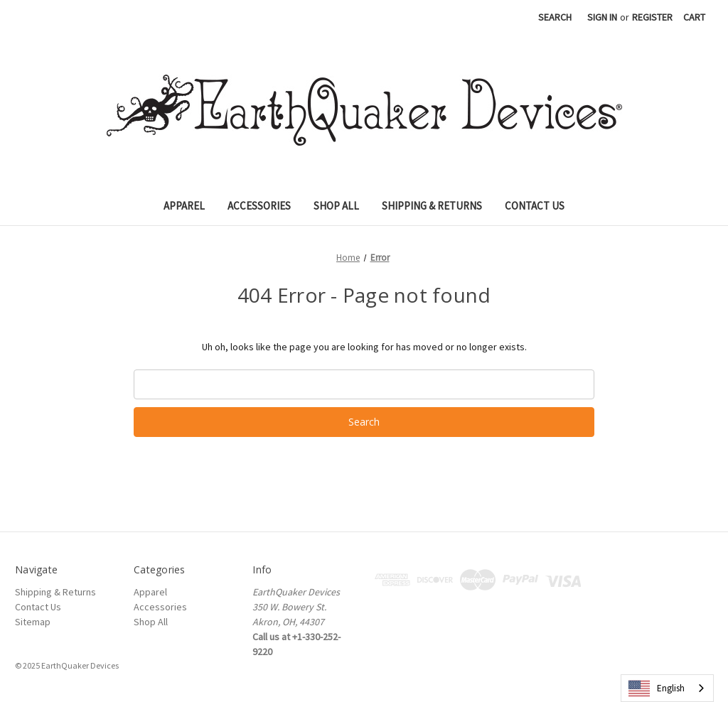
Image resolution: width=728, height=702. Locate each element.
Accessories (259, 206)
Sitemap (33, 622)
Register (652, 17)
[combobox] (667, 688)
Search (555, 17)
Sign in (602, 17)
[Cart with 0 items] (694, 17)
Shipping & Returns (432, 206)
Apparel (184, 206)
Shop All (336, 206)
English (657, 688)
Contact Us (535, 206)
